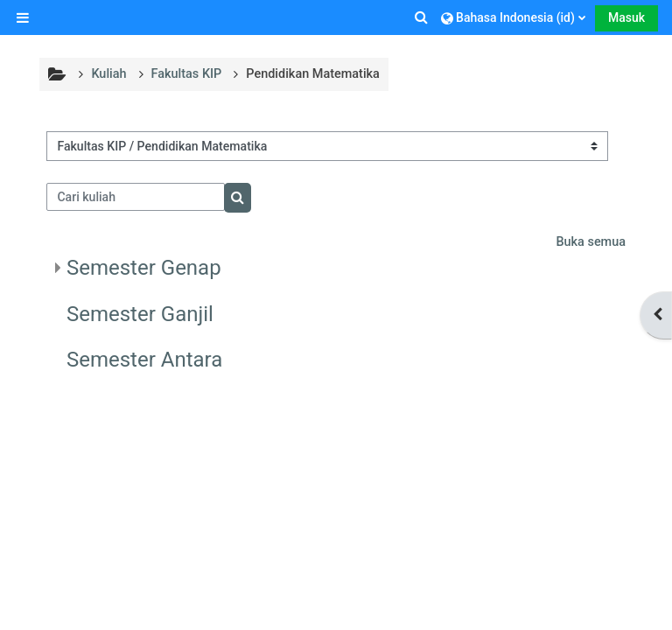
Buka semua (591, 242)
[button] (423, 17)
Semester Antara (144, 360)
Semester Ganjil (140, 314)
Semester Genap (144, 268)
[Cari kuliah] (136, 197)
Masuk (626, 17)
